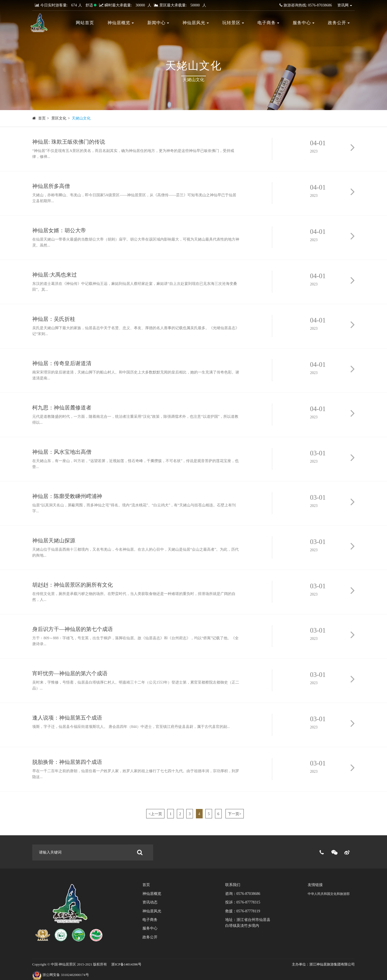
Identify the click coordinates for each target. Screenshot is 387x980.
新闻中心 (158, 23)
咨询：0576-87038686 (243, 894)
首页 (42, 118)
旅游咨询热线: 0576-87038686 (306, 5)
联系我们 (233, 885)
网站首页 (85, 23)
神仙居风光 (196, 23)
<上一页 (155, 814)
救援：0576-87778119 (243, 911)
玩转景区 (233, 23)
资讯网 (345, 5)
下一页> (235, 814)
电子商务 (268, 23)
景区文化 (59, 118)
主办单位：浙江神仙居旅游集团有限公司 (323, 964)
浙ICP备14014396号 (126, 964)
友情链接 (315, 885)
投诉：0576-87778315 (243, 902)
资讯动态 (150, 902)
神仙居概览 (121, 23)
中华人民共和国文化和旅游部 (329, 894)
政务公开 (339, 23)
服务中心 (304, 23)
